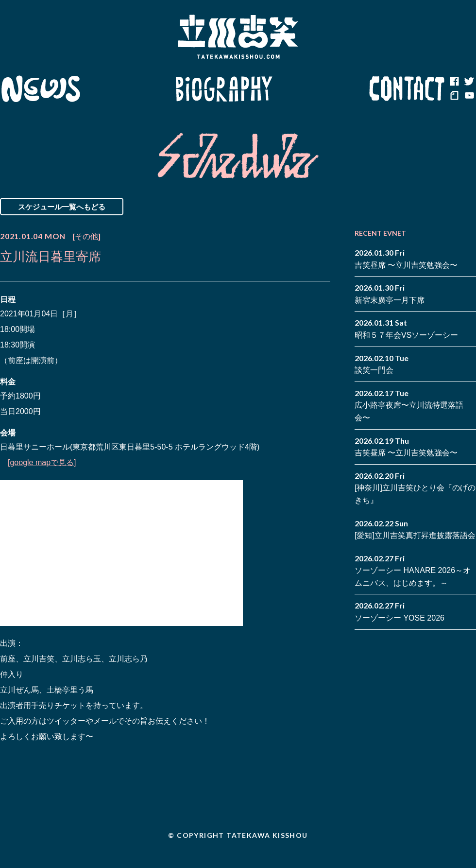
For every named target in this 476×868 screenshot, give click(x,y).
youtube (469, 96)
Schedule (127, 89)
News (41, 89)
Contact (407, 89)
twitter (469, 82)
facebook (454, 82)
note (454, 96)
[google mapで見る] (42, 462)
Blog (321, 89)
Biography (224, 89)
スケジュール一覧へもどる (62, 207)
